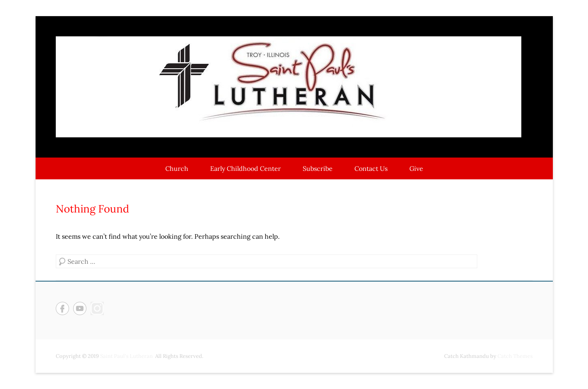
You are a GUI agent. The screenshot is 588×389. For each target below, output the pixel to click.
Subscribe (318, 168)
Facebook (62, 308)
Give (416, 168)
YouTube (80, 308)
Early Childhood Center (246, 168)
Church (177, 168)
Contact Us (371, 168)
